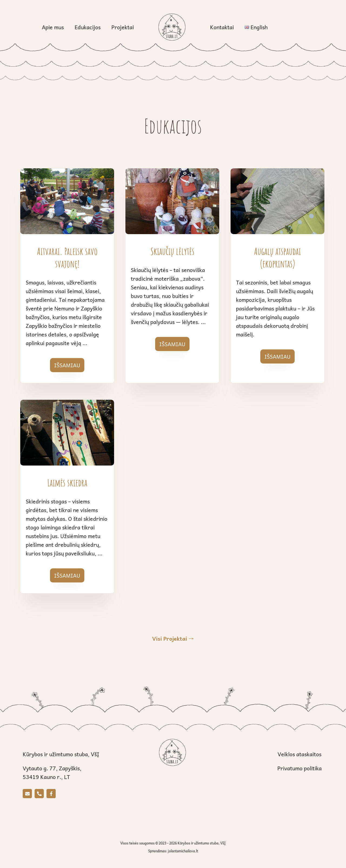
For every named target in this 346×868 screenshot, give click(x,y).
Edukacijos (88, 27)
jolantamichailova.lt (183, 851)
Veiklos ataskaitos (300, 754)
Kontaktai (222, 27)
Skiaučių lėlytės (172, 251)
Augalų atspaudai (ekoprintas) (277, 257)
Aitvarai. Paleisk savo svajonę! (67, 257)
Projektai (123, 27)
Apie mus (53, 27)
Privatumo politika (300, 768)
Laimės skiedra (67, 483)
